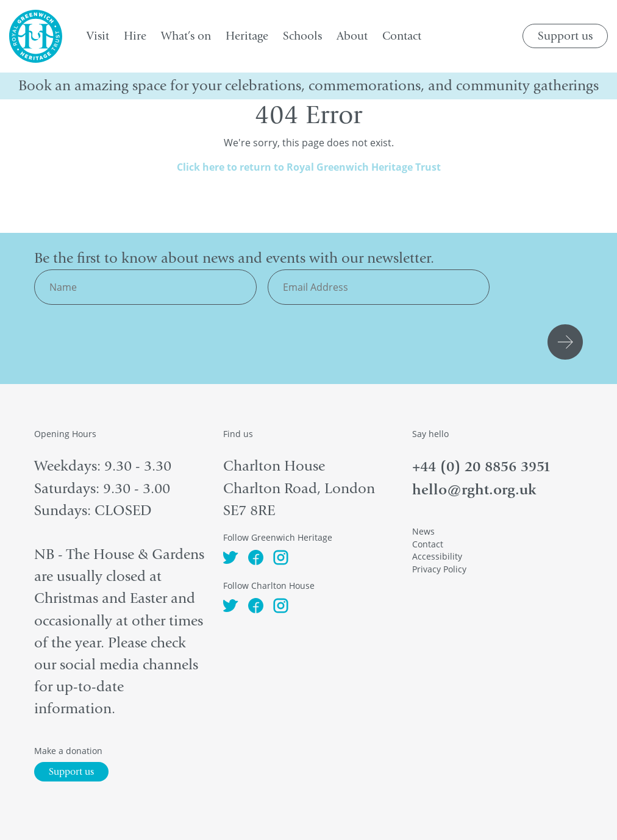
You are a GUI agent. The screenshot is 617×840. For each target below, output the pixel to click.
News (423, 531)
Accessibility (437, 556)
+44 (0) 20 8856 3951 (481, 466)
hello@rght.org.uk (474, 489)
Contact (428, 544)
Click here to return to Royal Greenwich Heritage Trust (309, 167)
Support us (565, 36)
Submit (567, 342)
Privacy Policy (439, 569)
